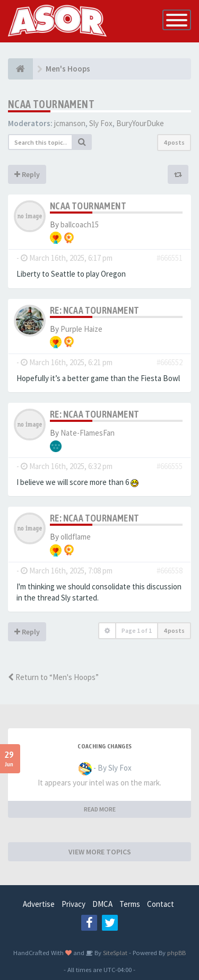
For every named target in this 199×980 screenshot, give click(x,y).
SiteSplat (114, 952)
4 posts (174, 142)
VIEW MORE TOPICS (100, 852)
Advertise (39, 904)
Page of (137, 630)
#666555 (170, 466)
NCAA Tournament (51, 104)
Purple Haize (81, 329)
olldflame (76, 537)
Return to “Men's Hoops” (53, 677)
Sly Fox (101, 123)
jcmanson (70, 123)
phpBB (176, 952)
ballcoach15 (80, 224)
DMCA (102, 904)
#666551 (170, 258)
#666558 (170, 571)
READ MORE (100, 809)
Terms (130, 904)
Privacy (73, 904)
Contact (161, 904)
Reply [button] (27, 174)
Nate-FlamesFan (88, 433)
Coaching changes (105, 746)
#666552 (170, 362)
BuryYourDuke (140, 123)
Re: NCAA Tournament (95, 310)
